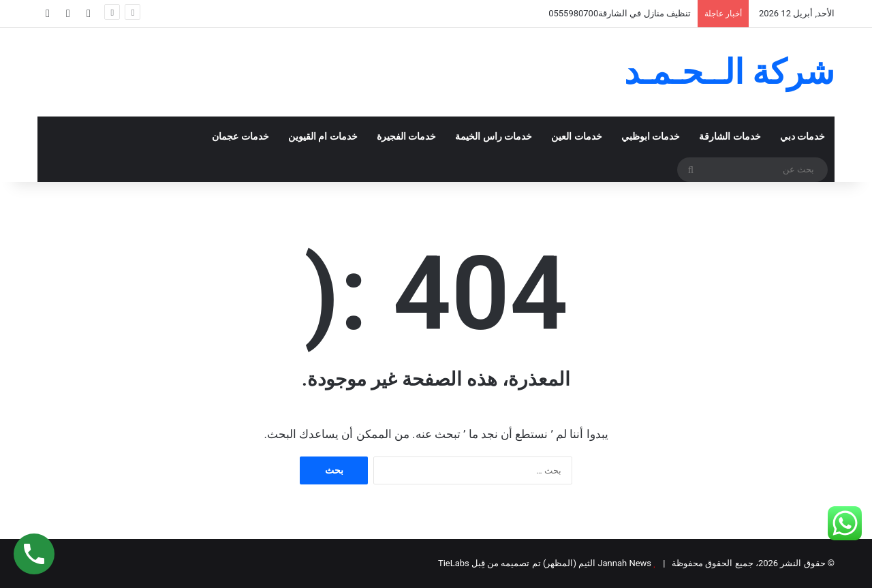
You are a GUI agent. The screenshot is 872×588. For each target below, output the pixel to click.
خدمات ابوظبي (651, 137)
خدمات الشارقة (730, 137)
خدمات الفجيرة (407, 137)
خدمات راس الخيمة (494, 137)
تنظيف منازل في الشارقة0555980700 (620, 13)
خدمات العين (577, 137)
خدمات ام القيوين (323, 137)
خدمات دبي (803, 137)
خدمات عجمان (240, 137)
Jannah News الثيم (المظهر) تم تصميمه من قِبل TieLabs (545, 563)
